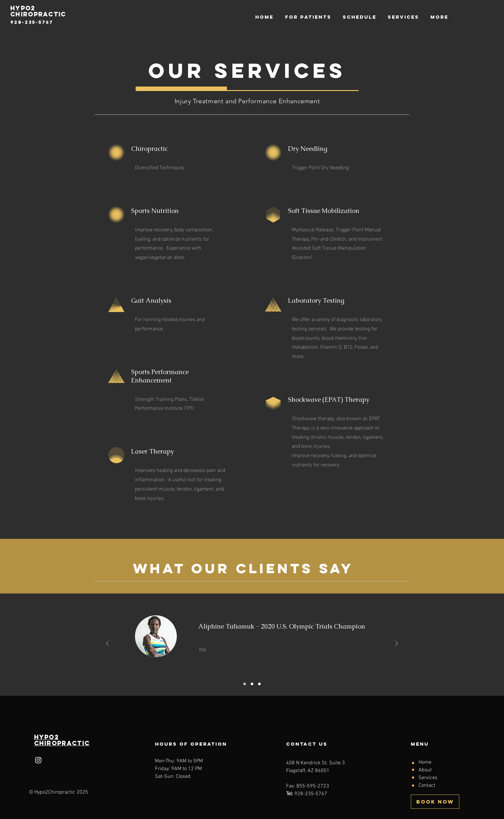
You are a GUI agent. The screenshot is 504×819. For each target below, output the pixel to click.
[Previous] (107, 644)
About (425, 770)
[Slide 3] (259, 684)
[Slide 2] (252, 684)
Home (425, 762)
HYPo (44, 737)
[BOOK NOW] (435, 802)
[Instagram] (38, 760)
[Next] (397, 644)
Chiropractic (62, 743)
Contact (427, 786)
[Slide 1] (245, 684)
